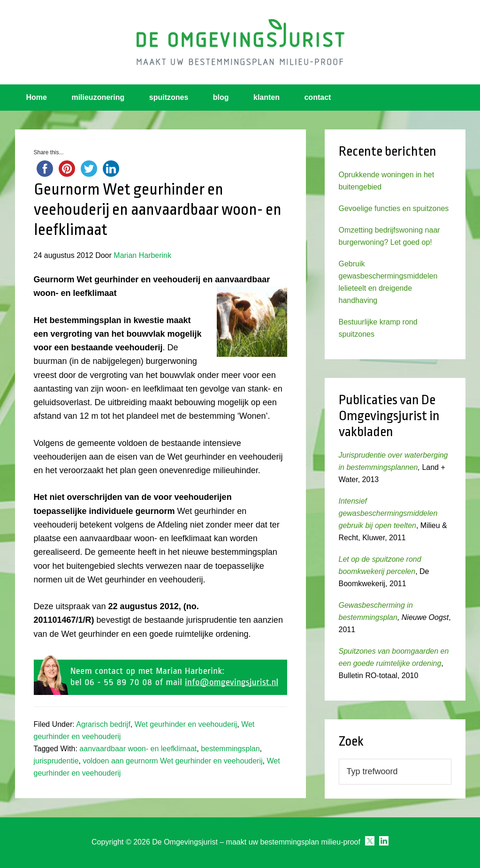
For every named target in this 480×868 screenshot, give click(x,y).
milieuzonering (98, 97)
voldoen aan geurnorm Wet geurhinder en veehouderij (172, 761)
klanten (267, 97)
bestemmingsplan (230, 749)
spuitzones (169, 97)
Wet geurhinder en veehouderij (186, 724)
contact (317, 97)
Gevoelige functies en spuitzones (394, 208)
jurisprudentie (56, 761)
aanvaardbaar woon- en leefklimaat (138, 749)
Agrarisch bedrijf (103, 724)
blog (221, 97)
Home (37, 97)
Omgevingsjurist (240, 42)
